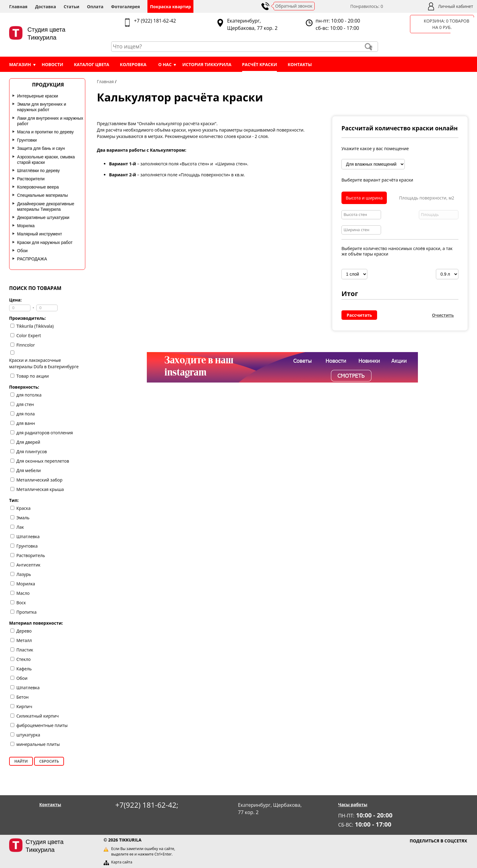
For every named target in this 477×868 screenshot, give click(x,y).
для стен (25, 404)
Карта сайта (122, 862)
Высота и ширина (364, 198)
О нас (165, 64)
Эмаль (23, 518)
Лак (20, 527)
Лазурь (24, 574)
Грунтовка (27, 546)
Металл (24, 640)
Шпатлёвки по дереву (38, 171)
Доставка (46, 7)
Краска (24, 508)
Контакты (300, 64)
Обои (22, 251)
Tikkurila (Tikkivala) (35, 326)
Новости (53, 64)
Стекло (24, 659)
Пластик (25, 650)
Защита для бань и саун (41, 148)
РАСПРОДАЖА (32, 259)
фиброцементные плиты (42, 725)
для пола (26, 414)
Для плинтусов (32, 452)
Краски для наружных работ (45, 242)
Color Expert (29, 335)
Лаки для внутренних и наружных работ (50, 121)
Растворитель (31, 555)
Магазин (20, 64)
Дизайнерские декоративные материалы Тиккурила (46, 206)
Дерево (24, 631)
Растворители (31, 179)
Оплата (95, 7)
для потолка (29, 395)
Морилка (26, 226)
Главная (18, 7)
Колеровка (133, 64)
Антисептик (28, 565)
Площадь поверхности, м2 (427, 198)
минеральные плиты (38, 744)
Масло (23, 593)
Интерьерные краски (38, 96)
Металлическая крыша (40, 489)
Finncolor (26, 345)
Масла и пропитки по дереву (45, 132)
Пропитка (26, 612)
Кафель (24, 669)
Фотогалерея (125, 7)
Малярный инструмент (40, 234)
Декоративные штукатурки (43, 217)
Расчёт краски (260, 64)
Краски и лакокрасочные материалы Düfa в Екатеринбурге (44, 363)
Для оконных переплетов (43, 461)
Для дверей (28, 442)
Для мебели (29, 470)
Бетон (23, 697)
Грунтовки (27, 140)
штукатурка (28, 735)
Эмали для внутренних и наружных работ (42, 107)
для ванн (26, 423)
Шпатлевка (28, 536)
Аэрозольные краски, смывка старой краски (46, 160)
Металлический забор (39, 480)
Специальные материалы (42, 195)
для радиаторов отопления (45, 433)
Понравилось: (367, 6)
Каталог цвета (92, 64)
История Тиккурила (207, 64)
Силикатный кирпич (38, 716)
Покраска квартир (170, 7)
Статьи (72, 7)
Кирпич (24, 706)
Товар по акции (33, 376)
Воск (21, 603)
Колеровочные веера (38, 187)
